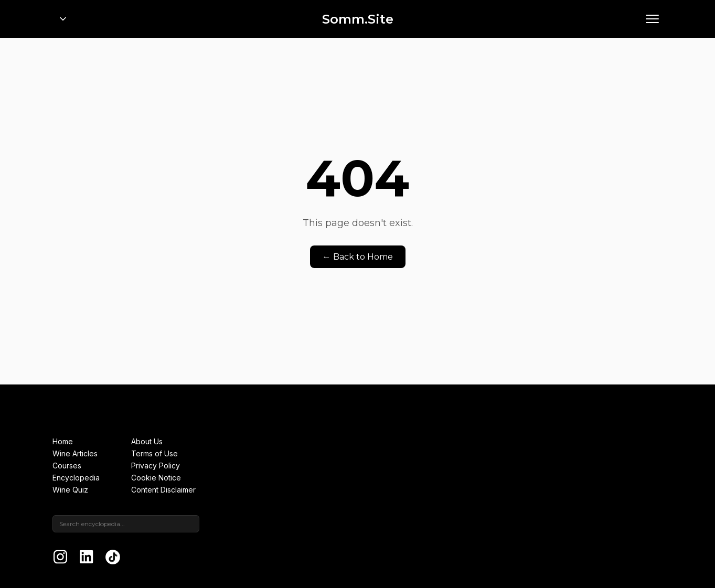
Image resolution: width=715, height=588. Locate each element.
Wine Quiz (70, 490)
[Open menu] (652, 19)
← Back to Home (358, 257)
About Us (147, 441)
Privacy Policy (156, 466)
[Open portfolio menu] (63, 19)
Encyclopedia (76, 478)
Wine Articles (75, 453)
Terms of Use (154, 453)
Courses (67, 466)
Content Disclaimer (163, 490)
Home (63, 441)
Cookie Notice (156, 478)
